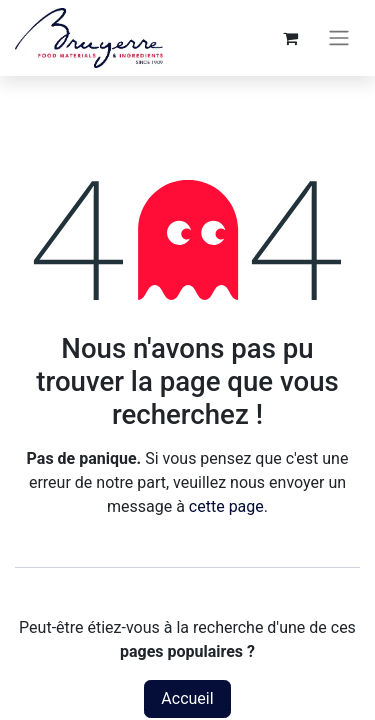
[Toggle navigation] (339, 38)
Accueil (187, 698)
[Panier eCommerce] (290, 38)
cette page (226, 506)
